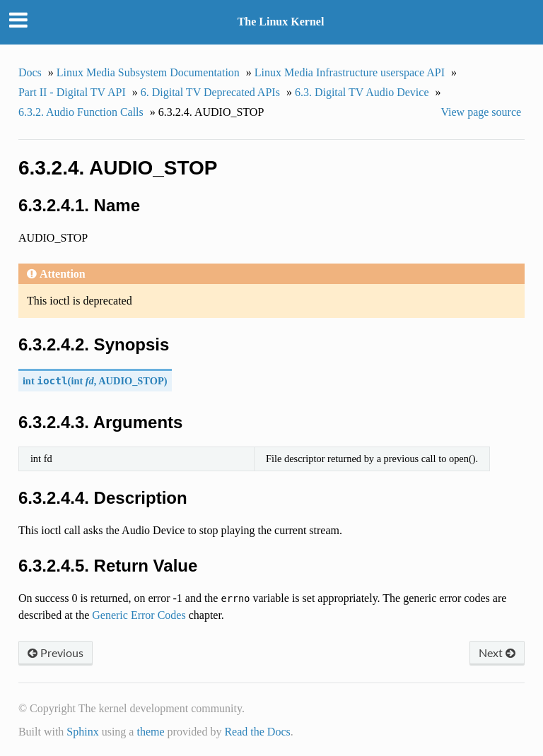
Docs (30, 72)
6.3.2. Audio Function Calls (81, 112)
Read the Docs (257, 732)
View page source (481, 112)
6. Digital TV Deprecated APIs (210, 92)
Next (497, 652)
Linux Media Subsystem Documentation (148, 72)
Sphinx (82, 732)
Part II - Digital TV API (72, 92)
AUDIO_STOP (131, 381)
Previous (56, 652)
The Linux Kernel (281, 22)
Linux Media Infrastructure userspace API (350, 72)
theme (150, 732)
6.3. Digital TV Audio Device (362, 92)
